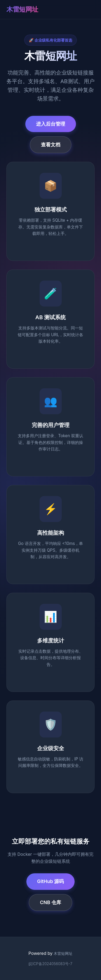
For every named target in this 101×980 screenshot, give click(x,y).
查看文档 (51, 145)
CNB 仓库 (50, 902)
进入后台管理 (51, 124)
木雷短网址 (22, 9)
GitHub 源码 (50, 881)
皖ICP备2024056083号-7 (50, 964)
